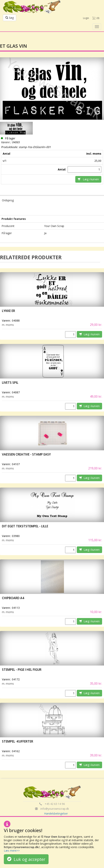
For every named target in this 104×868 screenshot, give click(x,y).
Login (86, 18)
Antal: (62, 169)
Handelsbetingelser (56, 813)
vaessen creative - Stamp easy (26, 454)
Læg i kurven (88, 179)
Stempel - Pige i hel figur (22, 670)
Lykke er (9, 311)
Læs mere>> (12, 851)
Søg (10, 18)
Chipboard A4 (13, 598)
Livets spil (10, 383)
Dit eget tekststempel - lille (25, 526)
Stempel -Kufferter (18, 741)
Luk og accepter (26, 859)
